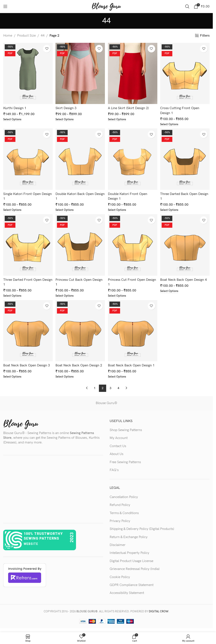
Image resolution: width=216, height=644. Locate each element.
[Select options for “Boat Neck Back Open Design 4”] (171, 291)
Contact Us (118, 446)
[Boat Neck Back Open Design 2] (80, 331)
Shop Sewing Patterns (126, 430)
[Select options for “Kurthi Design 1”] (13, 119)
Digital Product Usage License (131, 561)
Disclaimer (118, 545)
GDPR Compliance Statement (132, 585)
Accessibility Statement (127, 593)
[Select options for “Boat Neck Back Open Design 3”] (13, 377)
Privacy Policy (120, 521)
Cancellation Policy (124, 497)
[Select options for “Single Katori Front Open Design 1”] (13, 210)
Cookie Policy (120, 577)
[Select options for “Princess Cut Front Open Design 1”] (118, 296)
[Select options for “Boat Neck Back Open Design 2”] (66, 377)
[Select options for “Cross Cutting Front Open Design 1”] (171, 123)
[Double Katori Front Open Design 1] (133, 159)
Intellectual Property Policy (129, 553)
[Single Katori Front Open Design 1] (27, 159)
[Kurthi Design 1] (27, 73)
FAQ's (114, 470)
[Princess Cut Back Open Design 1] (80, 245)
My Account (119, 438)
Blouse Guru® (106, 403)
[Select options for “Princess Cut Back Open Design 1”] (66, 296)
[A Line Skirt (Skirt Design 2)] (133, 73)
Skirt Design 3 (66, 107)
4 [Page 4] (118, 388)
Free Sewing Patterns (125, 462)
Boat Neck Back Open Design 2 (79, 365)
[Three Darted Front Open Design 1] (27, 245)
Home (8, 36)
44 (43, 36)
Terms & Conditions (124, 513)
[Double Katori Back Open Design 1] (80, 159)
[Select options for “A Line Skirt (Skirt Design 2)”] (118, 119)
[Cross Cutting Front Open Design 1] (185, 73)
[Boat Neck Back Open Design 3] (27, 331)
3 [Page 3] (110, 388)
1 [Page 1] (95, 388)
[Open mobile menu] (5, 6)
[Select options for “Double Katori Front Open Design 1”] (118, 210)
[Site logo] (106, 6)
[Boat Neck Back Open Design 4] (185, 245)
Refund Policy (120, 505)
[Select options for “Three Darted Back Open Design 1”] (171, 210)
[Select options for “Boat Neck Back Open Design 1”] (118, 377)
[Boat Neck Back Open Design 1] (133, 331)
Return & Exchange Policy (129, 537)
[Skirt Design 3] (80, 73)
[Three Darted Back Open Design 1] (185, 159)
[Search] (187, 6)
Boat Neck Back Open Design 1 (132, 365)
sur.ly (10, 547)
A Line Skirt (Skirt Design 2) (129, 107)
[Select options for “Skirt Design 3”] (66, 119)
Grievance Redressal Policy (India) (135, 569)
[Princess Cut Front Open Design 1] (133, 245)
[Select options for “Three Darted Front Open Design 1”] (13, 296)
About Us (116, 454)
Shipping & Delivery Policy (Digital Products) (142, 529)
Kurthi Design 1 (15, 107)
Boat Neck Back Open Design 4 (185, 279)
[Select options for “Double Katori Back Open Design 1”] (66, 210)
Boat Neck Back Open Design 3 (27, 365)
